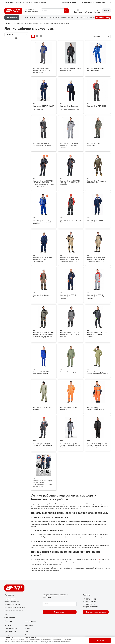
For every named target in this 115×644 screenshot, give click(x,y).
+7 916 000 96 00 (89, 602)
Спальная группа (30, 18)
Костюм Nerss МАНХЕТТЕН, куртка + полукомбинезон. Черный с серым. (97, 445)
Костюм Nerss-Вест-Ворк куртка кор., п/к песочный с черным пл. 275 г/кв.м (71, 259)
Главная (7, 23)
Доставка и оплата (39, 2)
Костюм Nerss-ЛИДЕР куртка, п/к (95, 221)
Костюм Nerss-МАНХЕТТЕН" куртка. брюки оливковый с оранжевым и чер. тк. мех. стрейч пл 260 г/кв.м (44, 335)
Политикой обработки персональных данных (26, 639)
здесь (99, 560)
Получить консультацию (96, 612)
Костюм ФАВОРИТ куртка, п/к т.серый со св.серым (43, 144)
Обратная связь (10, 617)
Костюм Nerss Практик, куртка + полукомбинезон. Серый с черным (70, 445)
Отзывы (27, 635)
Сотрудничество (10, 635)
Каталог (18, 2)
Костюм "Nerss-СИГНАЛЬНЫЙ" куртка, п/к (97, 409)
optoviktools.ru (19, 638)
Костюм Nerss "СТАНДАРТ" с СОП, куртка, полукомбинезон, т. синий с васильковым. (43, 483)
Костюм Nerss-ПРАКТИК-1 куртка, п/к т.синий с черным (70, 297)
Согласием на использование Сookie (58, 641)
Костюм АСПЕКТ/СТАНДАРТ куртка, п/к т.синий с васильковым (44, 108)
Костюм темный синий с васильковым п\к (96, 70)
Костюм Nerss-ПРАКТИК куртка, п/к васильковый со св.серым (43, 222)
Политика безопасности (12, 604)
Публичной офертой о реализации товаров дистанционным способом (27, 643)
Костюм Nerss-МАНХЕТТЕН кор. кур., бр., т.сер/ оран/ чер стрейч (70, 183)
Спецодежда (42, 18)
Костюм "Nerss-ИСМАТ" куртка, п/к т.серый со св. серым (43, 445)
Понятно (100, 640)
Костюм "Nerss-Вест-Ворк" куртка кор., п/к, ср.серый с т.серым (71, 334)
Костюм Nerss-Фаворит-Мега (42, 296)
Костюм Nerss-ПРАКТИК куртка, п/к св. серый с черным (69, 145)
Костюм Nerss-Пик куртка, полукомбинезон (97, 182)
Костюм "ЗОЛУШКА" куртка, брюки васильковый (44, 373)
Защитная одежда (67, 18)
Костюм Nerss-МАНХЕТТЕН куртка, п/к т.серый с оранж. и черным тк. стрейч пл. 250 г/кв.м (44, 184)
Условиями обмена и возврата (36, 641)
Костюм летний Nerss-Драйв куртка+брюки (71, 70)
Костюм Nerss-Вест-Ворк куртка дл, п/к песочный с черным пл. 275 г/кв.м (97, 259)
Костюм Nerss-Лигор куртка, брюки (71, 221)
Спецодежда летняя (35, 23)
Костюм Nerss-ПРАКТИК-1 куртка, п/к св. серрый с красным (97, 297)
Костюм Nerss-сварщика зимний (42, 409)
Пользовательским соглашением (51, 639)
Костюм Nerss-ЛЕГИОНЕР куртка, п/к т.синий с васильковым (43, 259)
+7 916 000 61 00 (89, 604)
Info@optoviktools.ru (102, 2)
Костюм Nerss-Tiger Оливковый (94, 144)
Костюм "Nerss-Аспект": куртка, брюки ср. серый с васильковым (43, 70)
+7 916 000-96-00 (85, 2)
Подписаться (60, 612)
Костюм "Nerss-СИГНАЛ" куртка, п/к (69, 409)
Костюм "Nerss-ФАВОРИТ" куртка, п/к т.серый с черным (97, 334)
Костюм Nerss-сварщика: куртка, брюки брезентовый (98, 373)
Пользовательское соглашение (15, 608)
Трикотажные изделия (83, 18)
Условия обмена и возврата (14, 611)
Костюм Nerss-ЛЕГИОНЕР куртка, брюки (97, 107)
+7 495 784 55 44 (69, 2)
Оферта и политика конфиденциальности (12, 600)
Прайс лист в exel (10, 632)
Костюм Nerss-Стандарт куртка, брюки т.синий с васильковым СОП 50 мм (69, 108)
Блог (6, 614)
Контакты (26, 2)
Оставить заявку (103, 18)
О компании (9, 2)
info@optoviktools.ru (90, 607)
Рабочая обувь (54, 18)
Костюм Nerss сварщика (69, 372)
